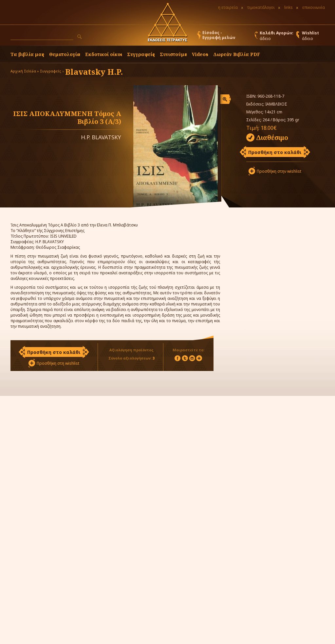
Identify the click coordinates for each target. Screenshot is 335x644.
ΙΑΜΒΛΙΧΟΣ (276, 104)
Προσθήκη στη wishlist (58, 363)
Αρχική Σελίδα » (25, 71)
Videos (200, 54)
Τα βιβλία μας (27, 54)
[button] (80, 37)
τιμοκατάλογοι (261, 7)
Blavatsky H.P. (94, 72)
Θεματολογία (65, 54)
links (288, 7)
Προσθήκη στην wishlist (279, 171)
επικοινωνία (314, 7)
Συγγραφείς (51, 71)
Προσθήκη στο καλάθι (275, 152)
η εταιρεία (228, 7)
